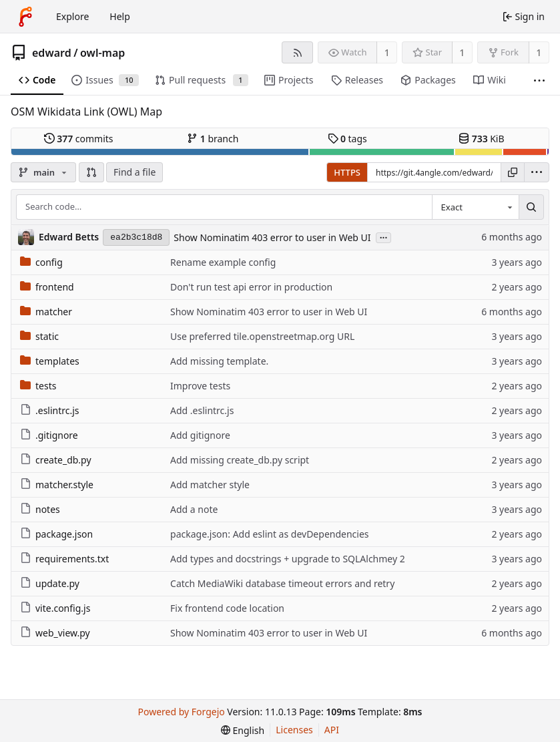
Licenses (294, 730)
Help (120, 16)
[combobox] (475, 207)
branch (213, 139)
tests (38, 386)
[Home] (25, 17)
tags (347, 139)
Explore (72, 16)
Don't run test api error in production (251, 287)
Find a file (134, 172)
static (39, 336)
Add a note (194, 509)
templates (50, 361)
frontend (47, 287)
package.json (56, 534)
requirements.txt (64, 559)
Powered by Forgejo (181, 712)
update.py (50, 583)
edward (52, 53)
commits (79, 139)
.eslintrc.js (50, 410)
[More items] (539, 80)
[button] (91, 172)
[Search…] (531, 207)
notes (40, 509)
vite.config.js (55, 608)
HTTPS (347, 172)
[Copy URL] (513, 172)
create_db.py (56, 460)
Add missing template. (219, 361)
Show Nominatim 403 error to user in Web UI (272, 237)
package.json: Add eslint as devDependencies (270, 534)
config (41, 262)
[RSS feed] (297, 52)
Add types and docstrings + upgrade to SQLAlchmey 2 (288, 559)
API (332, 730)
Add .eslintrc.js (202, 410)
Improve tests (200, 386)
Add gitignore (200, 435)
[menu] (537, 172)
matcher (46, 312)
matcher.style (57, 485)
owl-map (102, 53)
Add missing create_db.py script (240, 460)
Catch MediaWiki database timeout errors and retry (282, 583)
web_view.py (55, 633)
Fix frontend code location (227, 608)
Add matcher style (210, 485)
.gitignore (49, 435)
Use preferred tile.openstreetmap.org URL (262, 336)
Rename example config (223, 262)
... (384, 237)
